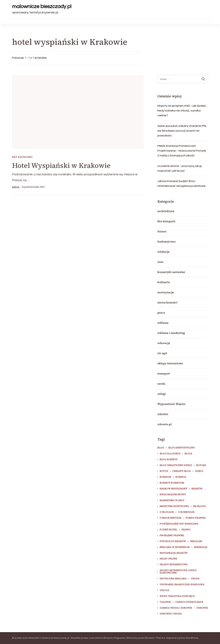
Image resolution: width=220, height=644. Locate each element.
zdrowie (163, 414)
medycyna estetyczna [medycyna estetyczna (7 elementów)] (174, 506)
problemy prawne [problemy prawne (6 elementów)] (172, 535)
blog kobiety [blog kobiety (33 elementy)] (169, 459)
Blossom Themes (155, 638)
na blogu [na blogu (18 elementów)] (199, 506)
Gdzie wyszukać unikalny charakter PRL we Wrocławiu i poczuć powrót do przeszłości (182, 131)
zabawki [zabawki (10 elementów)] (165, 602)
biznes (162, 231)
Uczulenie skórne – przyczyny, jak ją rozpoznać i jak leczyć (180, 168)
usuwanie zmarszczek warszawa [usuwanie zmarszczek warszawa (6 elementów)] (182, 584)
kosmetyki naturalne (171, 272)
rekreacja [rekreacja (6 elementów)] (201, 547)
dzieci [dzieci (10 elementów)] (199, 471)
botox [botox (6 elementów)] (164, 471)
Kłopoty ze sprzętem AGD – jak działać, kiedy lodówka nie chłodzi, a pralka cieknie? (182, 111)
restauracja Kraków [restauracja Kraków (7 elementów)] (174, 553)
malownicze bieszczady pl (42, 6)
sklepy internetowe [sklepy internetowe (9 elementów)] (174, 565)
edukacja (163, 252)
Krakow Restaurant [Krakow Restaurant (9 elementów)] (173, 489)
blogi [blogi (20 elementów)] (188, 454)
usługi (162, 394)
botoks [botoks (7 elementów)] (201, 465)
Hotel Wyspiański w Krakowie (61, 165)
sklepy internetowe (170, 363)
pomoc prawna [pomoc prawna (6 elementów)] (196, 518)
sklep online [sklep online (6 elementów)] (168, 559)
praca (161, 313)
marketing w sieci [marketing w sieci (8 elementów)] (172, 500)
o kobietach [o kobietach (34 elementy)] (186, 512)
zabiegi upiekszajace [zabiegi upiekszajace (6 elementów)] (189, 602)
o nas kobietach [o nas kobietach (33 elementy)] (170, 518)
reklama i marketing (171, 333)
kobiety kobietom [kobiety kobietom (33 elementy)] (172, 483)
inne (160, 262)
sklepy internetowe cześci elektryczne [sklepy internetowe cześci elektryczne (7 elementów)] (178, 572)
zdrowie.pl (164, 424)
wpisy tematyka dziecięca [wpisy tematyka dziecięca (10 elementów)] (177, 596)
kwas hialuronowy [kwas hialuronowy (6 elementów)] (173, 495)
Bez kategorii (22, 157)
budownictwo (166, 241)
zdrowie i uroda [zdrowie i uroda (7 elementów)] (171, 614)
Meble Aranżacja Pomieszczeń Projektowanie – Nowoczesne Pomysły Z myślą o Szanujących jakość (182, 151)
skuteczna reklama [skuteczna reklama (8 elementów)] (173, 579)
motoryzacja (166, 292)
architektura (166, 211)
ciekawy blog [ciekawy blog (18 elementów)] (182, 471)
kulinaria (164, 282)
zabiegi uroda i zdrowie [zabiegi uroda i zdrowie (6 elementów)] (176, 608)
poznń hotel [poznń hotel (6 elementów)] (168, 530)
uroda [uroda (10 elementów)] (195, 579)
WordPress (192, 638)
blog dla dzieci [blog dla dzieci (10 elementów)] (170, 454)
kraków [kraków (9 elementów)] (197, 489)
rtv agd (162, 353)
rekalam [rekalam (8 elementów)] (196, 541)
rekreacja (164, 343)
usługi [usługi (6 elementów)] (164, 590)
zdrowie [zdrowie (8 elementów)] (202, 608)
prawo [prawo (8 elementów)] (186, 530)
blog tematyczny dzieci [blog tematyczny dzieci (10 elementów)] (176, 465)
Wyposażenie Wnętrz (171, 404)
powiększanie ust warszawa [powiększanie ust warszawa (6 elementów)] (179, 524)
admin (16, 187)
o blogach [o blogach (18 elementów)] (167, 512)
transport (164, 373)
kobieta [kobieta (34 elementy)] (181, 477)
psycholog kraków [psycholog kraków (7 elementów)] (173, 541)
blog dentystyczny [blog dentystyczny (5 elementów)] (182, 448)
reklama (163, 323)
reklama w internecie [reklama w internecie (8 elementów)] (175, 547)
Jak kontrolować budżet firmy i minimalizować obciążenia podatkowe (181, 184)
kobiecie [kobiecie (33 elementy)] (165, 477)
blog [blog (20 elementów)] (161, 448)
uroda (161, 384)
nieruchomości (167, 302)
